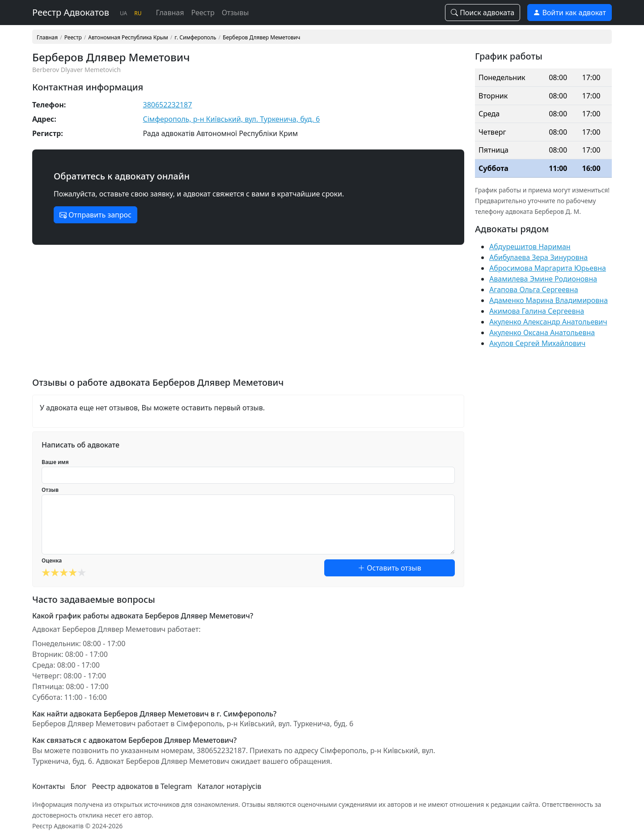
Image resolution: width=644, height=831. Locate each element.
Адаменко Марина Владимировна (549, 300)
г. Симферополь (195, 38)
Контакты (49, 786)
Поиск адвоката (483, 13)
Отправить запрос (95, 215)
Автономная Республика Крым (128, 38)
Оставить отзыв (390, 568)
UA (123, 13)
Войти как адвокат (570, 13)
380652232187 (168, 105)
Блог (79, 786)
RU (138, 13)
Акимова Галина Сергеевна (537, 311)
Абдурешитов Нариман (530, 247)
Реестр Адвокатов (71, 12)
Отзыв (50, 490)
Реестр (203, 13)
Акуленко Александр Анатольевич (548, 322)
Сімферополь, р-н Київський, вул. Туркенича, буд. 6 (232, 119)
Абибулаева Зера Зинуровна (538, 257)
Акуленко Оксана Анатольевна (542, 332)
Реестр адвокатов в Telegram (142, 786)
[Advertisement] (248, 315)
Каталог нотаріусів (229, 786)
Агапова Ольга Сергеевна (534, 290)
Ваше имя (55, 462)
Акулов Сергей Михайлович (537, 343)
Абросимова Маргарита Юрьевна (548, 268)
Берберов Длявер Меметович (261, 38)
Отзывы (235, 13)
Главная (170, 13)
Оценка (52, 560)
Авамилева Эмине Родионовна (543, 279)
